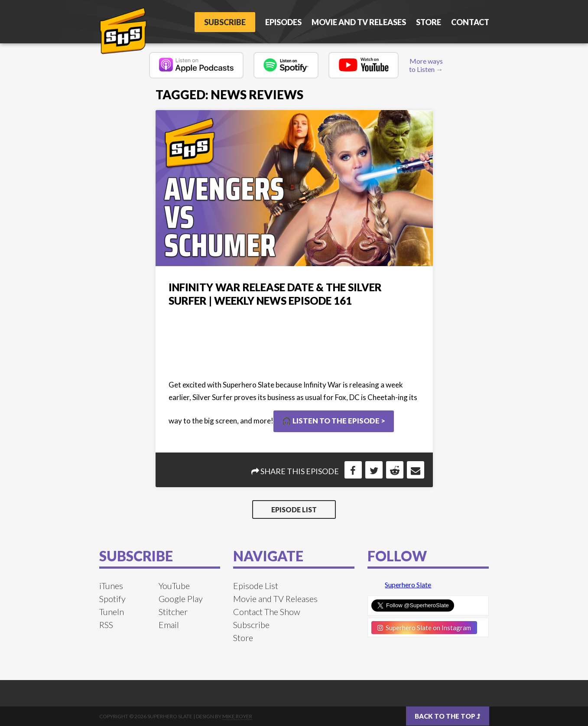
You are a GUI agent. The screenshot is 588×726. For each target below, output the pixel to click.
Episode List (294, 510)
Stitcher (173, 612)
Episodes (283, 22)
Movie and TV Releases (359, 22)
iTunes (111, 586)
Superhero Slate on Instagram (424, 628)
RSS (106, 625)
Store (429, 22)
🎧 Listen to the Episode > (334, 421)
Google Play (181, 599)
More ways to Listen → (426, 65)
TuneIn (112, 612)
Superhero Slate (408, 584)
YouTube (174, 586)
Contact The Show (267, 612)
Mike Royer (237, 716)
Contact (470, 22)
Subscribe (225, 22)
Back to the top (448, 716)
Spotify (112, 599)
